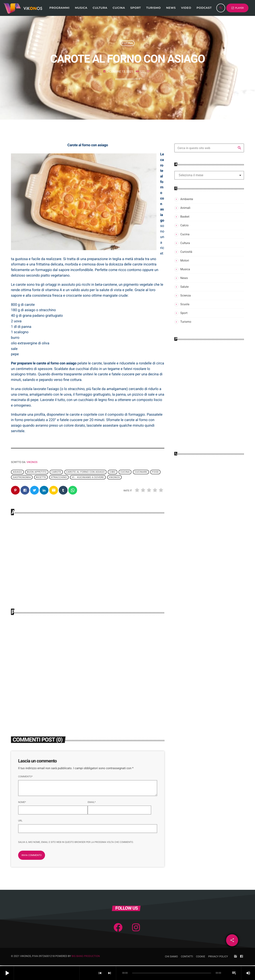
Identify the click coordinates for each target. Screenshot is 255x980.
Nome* (22, 803)
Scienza (185, 295)
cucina (125, 472)
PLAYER (237, 8)
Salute (184, 287)
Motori (185, 260)
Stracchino (59, 477)
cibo (112, 472)
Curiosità (186, 252)
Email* (92, 803)
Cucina (127, 43)
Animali (185, 208)
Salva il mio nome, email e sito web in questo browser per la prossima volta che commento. (76, 843)
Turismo (186, 322)
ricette (41, 477)
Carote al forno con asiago (85, 472)
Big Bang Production (86, 957)
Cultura (185, 243)
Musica (185, 269)
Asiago (17, 472)
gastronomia (22, 477)
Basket (185, 217)
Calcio (184, 225)
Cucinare (141, 472)
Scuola (185, 304)
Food (155, 472)
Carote (56, 472)
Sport (184, 313)
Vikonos (32, 462)
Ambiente (187, 199)
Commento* (25, 777)
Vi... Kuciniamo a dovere (88, 477)
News (184, 278)
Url (20, 821)
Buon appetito (37, 472)
